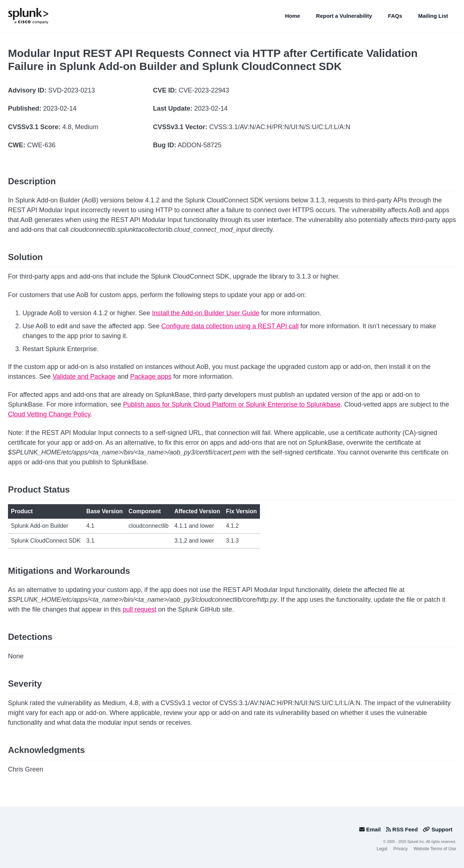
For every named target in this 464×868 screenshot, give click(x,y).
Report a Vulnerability (344, 16)
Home (293, 16)
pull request (139, 609)
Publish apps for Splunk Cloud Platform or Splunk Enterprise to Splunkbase (232, 404)
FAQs (395, 16)
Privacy (400, 849)
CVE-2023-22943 (204, 90)
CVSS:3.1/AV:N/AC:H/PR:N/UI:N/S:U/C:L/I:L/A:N (280, 127)
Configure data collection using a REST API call (230, 326)
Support (438, 829)
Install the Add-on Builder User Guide (206, 313)
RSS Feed (402, 829)
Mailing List (433, 16)
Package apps (151, 377)
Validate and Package (84, 377)
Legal (382, 849)
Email (370, 829)
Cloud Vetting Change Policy (49, 414)
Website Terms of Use (435, 849)
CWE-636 (41, 145)
